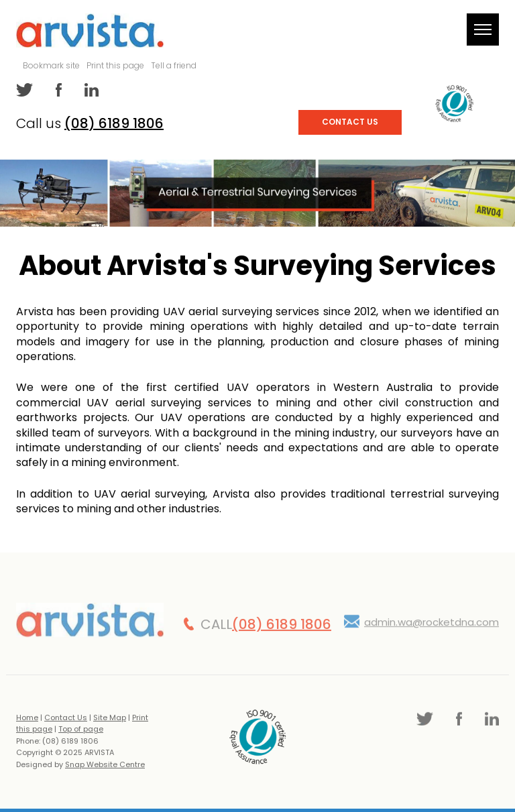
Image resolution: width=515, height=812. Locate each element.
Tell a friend (174, 65)
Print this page (115, 65)
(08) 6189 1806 (114, 123)
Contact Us (350, 122)
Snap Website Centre (105, 768)
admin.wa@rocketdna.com (432, 625)
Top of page (81, 732)
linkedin (90, 90)
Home (27, 720)
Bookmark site (51, 65)
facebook (57, 90)
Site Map (110, 720)
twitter (24, 90)
